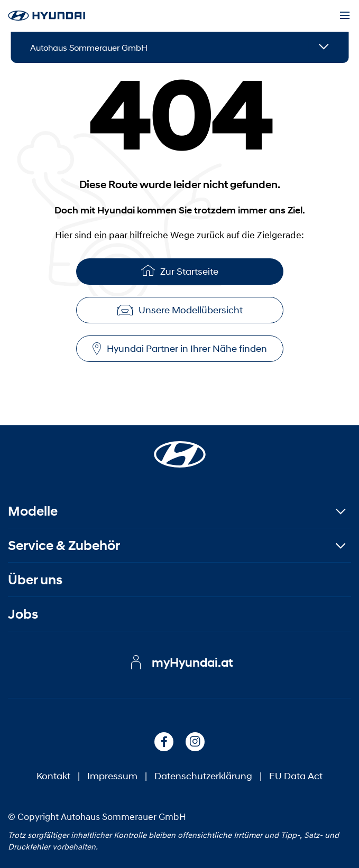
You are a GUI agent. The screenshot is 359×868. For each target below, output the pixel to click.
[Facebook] (164, 742)
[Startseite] (180, 448)
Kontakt (53, 776)
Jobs (23, 614)
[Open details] (324, 47)
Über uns (35, 580)
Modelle (33, 511)
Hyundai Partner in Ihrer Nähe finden (180, 349)
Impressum (112, 776)
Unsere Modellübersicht (180, 310)
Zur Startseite (180, 270)
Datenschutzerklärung (203, 776)
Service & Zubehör (64, 545)
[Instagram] (195, 742)
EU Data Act (296, 776)
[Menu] (345, 16)
